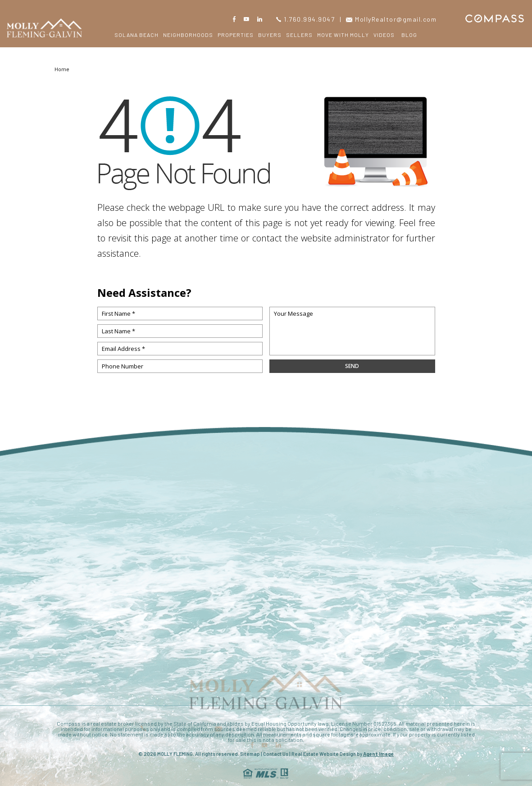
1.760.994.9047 (305, 19)
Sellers (299, 35)
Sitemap (250, 754)
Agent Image (378, 754)
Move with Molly (343, 35)
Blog (409, 35)
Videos (384, 35)
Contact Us (276, 754)
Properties (236, 35)
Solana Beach (136, 35)
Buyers (270, 35)
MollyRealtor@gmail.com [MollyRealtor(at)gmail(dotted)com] (391, 19)
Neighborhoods (188, 35)
